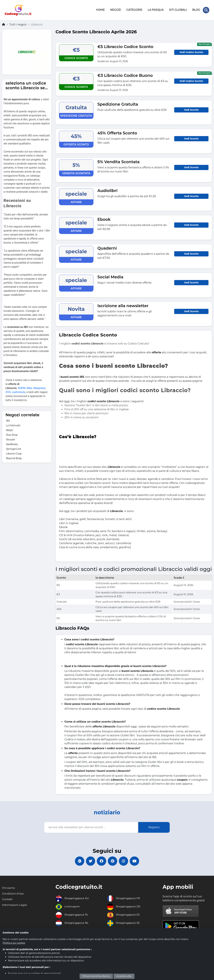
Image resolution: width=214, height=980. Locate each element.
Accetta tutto (124, 976)
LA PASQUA (155, 10)
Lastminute (19, 392)
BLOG (196, 10)
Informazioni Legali (15, 905)
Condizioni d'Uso (13, 894)
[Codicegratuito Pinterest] (113, 861)
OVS (8, 392)
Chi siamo (9, 888)
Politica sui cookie (14, 943)
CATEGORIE (134, 10)
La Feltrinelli (13, 425)
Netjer (10, 429)
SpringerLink (14, 448)
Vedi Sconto (191, 109)
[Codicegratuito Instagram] (125, 861)
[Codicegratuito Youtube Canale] (136, 861)
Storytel (11, 439)
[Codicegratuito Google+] (78, 861)
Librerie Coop (14, 453)
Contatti (7, 899)
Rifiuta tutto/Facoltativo (96, 976)
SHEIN (22, 388)
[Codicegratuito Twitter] (89, 861)
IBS (8, 420)
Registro (154, 827)
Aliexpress (39, 388)
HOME (100, 10)
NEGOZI (115, 10)
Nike (29, 388)
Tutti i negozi (18, 24)
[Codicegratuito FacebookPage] (101, 861)
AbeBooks (12, 444)
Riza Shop (12, 434)
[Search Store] (206, 10)
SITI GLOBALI (178, 10)
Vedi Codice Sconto (191, 52)
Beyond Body (14, 458)
